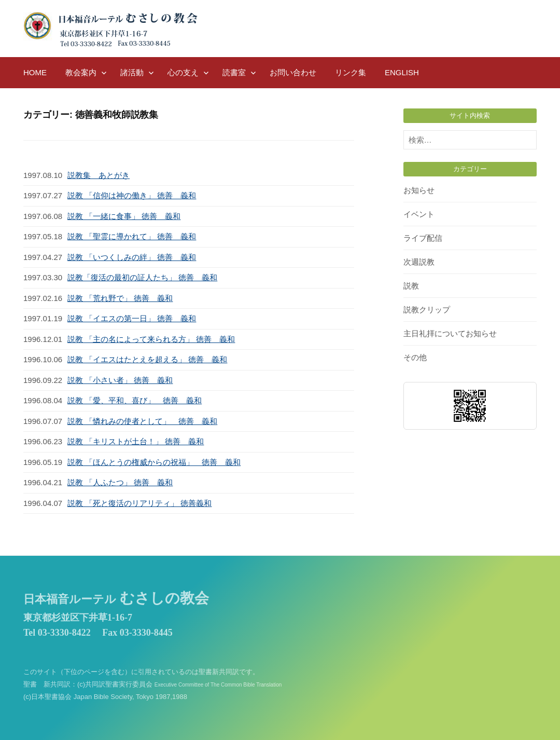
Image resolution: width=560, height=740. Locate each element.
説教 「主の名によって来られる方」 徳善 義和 (151, 339)
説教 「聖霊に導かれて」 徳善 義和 (132, 236)
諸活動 (132, 72)
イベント (419, 214)
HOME (35, 72)
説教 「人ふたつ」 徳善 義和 (120, 482)
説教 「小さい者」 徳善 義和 (120, 380)
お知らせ (419, 190)
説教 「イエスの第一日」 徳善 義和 (132, 318)
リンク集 (351, 72)
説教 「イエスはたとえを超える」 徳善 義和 (147, 359)
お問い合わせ (293, 72)
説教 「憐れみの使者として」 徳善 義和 (142, 421)
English (402, 72)
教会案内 (81, 72)
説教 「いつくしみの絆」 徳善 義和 (132, 257)
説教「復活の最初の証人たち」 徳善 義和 (142, 277)
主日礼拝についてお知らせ (450, 333)
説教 (411, 286)
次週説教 (419, 262)
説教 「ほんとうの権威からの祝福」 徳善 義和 (154, 462)
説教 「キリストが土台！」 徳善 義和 (136, 441)
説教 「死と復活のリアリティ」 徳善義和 (139, 503)
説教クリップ (427, 310)
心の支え (183, 72)
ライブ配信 (423, 238)
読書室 (234, 72)
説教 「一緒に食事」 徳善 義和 (124, 216)
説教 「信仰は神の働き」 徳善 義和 (132, 195)
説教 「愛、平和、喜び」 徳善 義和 (135, 400)
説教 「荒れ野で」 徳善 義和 (120, 298)
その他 (415, 357)
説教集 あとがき (99, 175)
